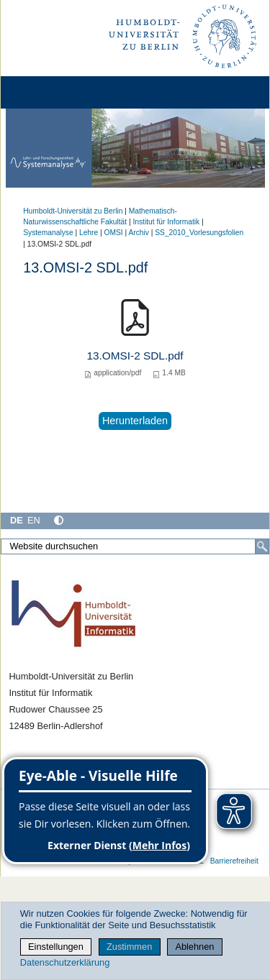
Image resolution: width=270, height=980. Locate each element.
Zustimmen (129, 947)
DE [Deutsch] (17, 520)
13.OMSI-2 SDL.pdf (135, 356)
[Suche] (262, 546)
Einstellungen (56, 947)
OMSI (114, 233)
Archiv (138, 233)
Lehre (89, 233)
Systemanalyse (48, 233)
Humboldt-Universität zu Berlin (73, 211)
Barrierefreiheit (234, 861)
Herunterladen (135, 421)
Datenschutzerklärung (65, 962)
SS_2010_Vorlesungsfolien (199, 233)
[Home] (52, 92)
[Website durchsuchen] (135, 546)
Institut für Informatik (166, 222)
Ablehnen (194, 947)
